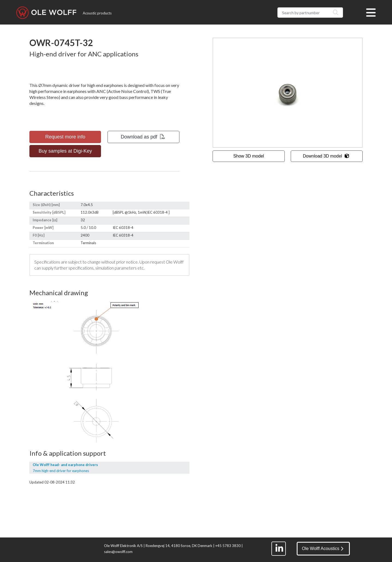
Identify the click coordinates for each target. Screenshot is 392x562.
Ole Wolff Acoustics (323, 549)
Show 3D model (249, 156)
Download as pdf (143, 137)
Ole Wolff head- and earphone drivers (65, 465)
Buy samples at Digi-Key (65, 151)
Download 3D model (326, 156)
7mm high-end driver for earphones (61, 471)
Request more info (65, 137)
